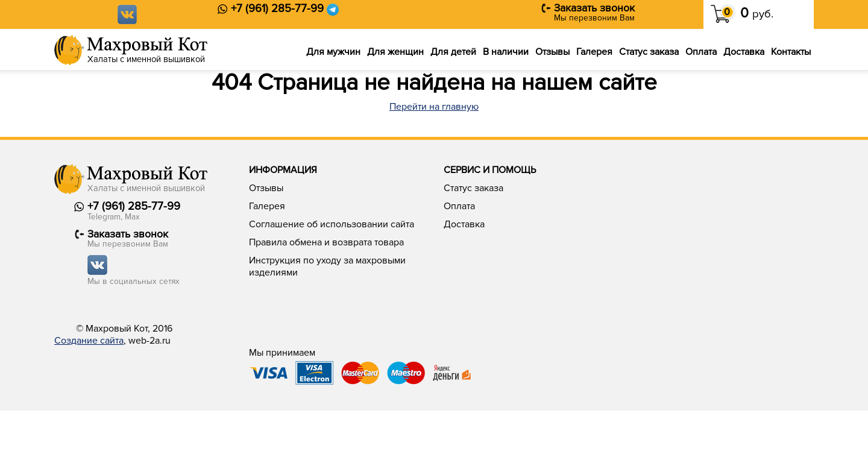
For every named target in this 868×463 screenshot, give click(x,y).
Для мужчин (333, 52)
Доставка (744, 52)
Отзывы (552, 52)
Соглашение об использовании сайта (332, 224)
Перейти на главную (434, 107)
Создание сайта (89, 341)
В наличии (506, 52)
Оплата (701, 52)
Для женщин (395, 52)
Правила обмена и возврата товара (326, 242)
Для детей (453, 52)
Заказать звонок (594, 8)
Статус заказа (649, 52)
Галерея (594, 52)
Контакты (791, 52)
